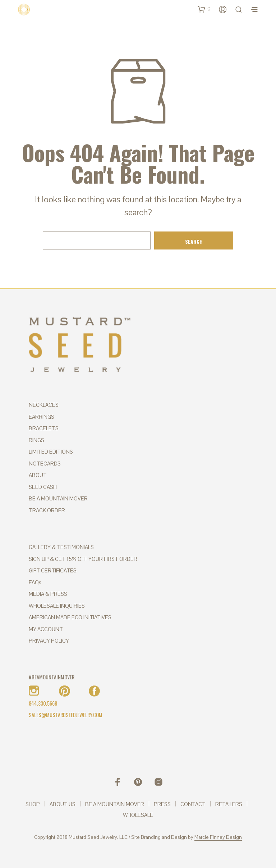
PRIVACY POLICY (49, 641)
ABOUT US (63, 804)
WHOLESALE (138, 815)
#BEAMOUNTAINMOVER (52, 677)
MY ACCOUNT (46, 629)
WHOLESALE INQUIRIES (57, 606)
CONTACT (193, 804)
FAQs (35, 582)
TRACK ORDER (47, 510)
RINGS (36, 440)
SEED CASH (43, 487)
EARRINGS (42, 417)
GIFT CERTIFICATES (53, 570)
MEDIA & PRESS (48, 594)
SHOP (33, 804)
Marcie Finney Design (218, 837)
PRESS (162, 804)
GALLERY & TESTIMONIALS (61, 547)
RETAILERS (229, 804)
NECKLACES (44, 405)
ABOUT (38, 475)
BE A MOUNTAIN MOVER (58, 498)
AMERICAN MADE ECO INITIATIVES (70, 617)
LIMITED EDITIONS (51, 452)
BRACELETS (44, 428)
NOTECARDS (45, 464)
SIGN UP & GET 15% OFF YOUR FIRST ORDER (83, 559)
